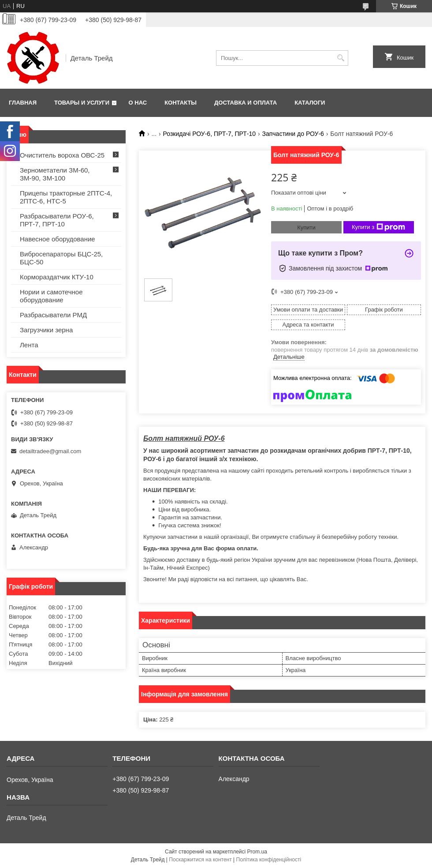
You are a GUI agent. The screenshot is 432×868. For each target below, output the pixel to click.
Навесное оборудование (58, 239)
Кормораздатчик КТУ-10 (57, 277)
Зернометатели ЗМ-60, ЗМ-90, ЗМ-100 (55, 174)
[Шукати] (341, 58)
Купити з (378, 227)
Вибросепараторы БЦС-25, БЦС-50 (61, 258)
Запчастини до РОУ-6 (293, 134)
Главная (23, 103)
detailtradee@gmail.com (50, 451)
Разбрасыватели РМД (53, 315)
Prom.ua (257, 852)
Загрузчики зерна (46, 330)
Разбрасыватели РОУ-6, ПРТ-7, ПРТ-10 (57, 220)
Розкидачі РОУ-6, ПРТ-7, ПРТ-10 (210, 134)
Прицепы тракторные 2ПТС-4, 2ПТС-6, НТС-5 (66, 197)
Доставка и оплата (246, 103)
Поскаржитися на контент (200, 860)
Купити (306, 227)
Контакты (181, 103)
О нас (138, 103)
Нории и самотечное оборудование (51, 296)
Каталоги (310, 103)
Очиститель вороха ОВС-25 (62, 155)
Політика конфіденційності (269, 860)
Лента (29, 345)
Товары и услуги (82, 103)
